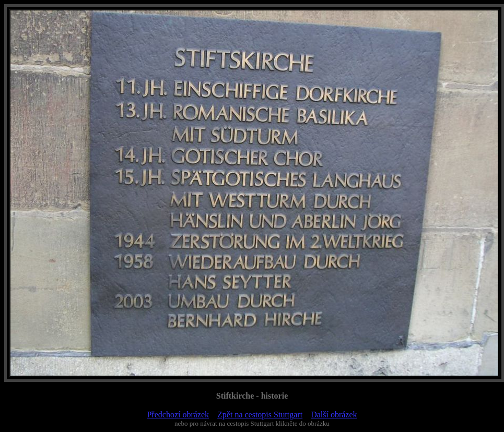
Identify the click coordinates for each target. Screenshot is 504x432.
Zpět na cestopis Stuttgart (260, 415)
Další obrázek (334, 415)
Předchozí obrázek (178, 415)
